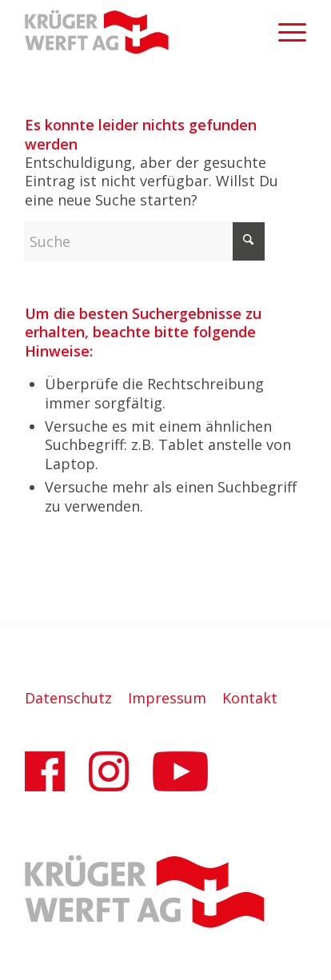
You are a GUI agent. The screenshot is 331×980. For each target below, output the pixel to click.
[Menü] (284, 32)
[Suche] (145, 241)
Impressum (167, 698)
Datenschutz (68, 698)
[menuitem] (284, 32)
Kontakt (250, 698)
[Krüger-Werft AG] (138, 32)
